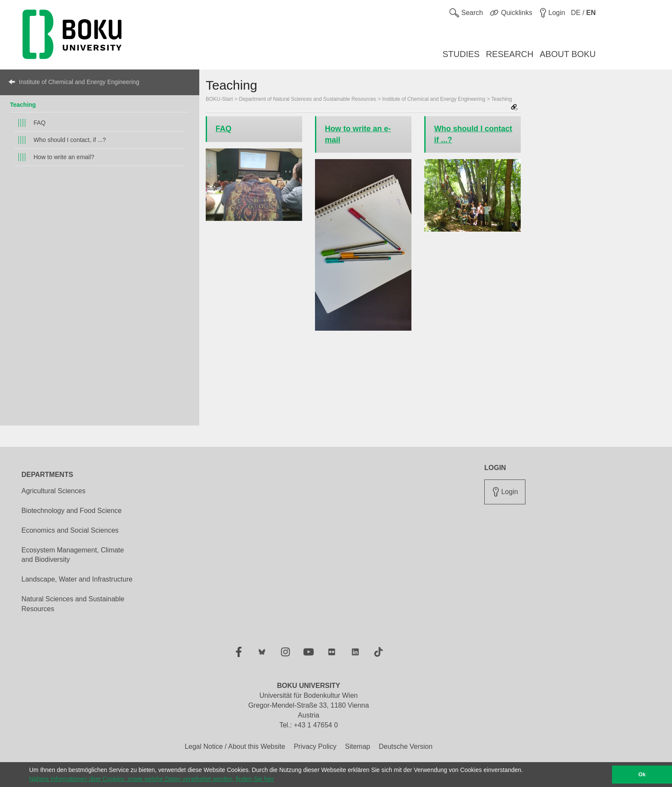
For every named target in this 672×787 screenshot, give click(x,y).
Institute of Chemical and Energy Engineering (79, 82)
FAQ (39, 123)
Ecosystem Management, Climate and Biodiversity (73, 555)
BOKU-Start (219, 99)
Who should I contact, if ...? (70, 140)
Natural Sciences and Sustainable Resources (73, 604)
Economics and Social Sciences (70, 530)
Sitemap (358, 746)
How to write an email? (64, 157)
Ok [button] (642, 775)
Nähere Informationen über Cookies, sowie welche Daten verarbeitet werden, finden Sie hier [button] (151, 779)
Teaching (23, 105)
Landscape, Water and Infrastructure (77, 579)
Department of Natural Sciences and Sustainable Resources (308, 99)
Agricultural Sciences (53, 491)
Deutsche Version (406, 746)
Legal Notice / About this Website (235, 746)
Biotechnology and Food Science (72, 511)
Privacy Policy (315, 746)
